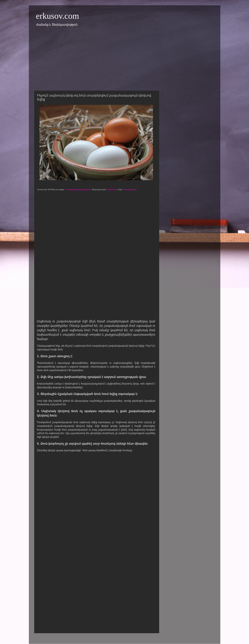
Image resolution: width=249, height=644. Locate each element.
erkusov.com (58, 16)
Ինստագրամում (130, 190)
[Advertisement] (125, 61)
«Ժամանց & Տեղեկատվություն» (78, 190)
